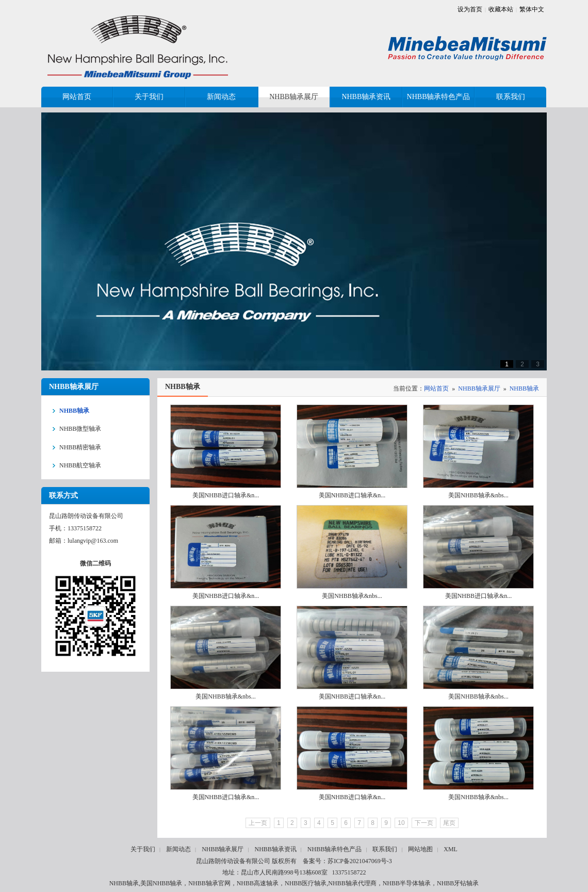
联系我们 (385, 849)
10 (401, 823)
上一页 (258, 823)
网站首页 (436, 388)
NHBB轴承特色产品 (334, 849)
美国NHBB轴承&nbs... (478, 495)
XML (451, 849)
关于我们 (143, 849)
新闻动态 (178, 849)
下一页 (424, 823)
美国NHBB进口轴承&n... (226, 495)
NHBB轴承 (524, 388)
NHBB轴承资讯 (275, 849)
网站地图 (420, 849)
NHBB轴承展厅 (479, 388)
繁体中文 (532, 9)
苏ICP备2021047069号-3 (360, 861)
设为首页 (470, 9)
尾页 (449, 823)
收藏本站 (501, 9)
